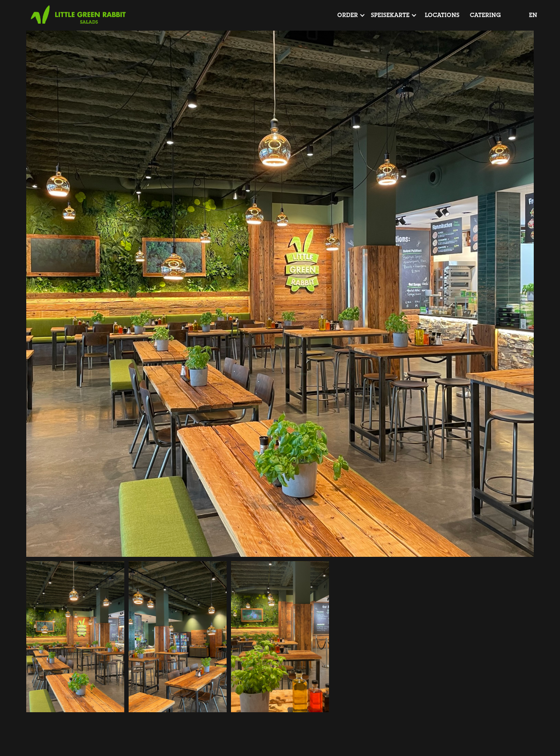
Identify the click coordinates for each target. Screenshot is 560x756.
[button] (348, 15)
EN (533, 15)
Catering (485, 15)
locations (442, 15)
